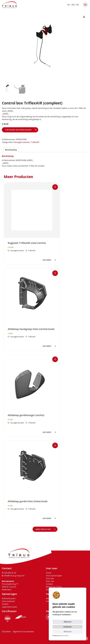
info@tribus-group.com (13, 575)
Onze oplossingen (54, 575)
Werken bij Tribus (54, 587)
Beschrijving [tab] (11, 150)
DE (78, 5)
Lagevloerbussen (9, 607)
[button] (85, 5)
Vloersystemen (8, 601)
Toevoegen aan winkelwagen (18, 130)
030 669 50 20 (9, 573)
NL (69, 5)
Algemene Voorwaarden (23, 631)
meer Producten (44, 529)
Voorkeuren (67, 627)
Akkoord (68, 622)
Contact (49, 584)
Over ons (50, 581)
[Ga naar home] (9, 5)
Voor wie (50, 578)
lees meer (47, 260)
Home (49, 573)
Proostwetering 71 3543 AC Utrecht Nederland (10, 587)
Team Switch (64, 635)
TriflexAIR (35, 142)
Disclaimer (6, 631)
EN (73, 5)
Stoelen (5, 604)
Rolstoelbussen (9, 598)
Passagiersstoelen (22, 142)
